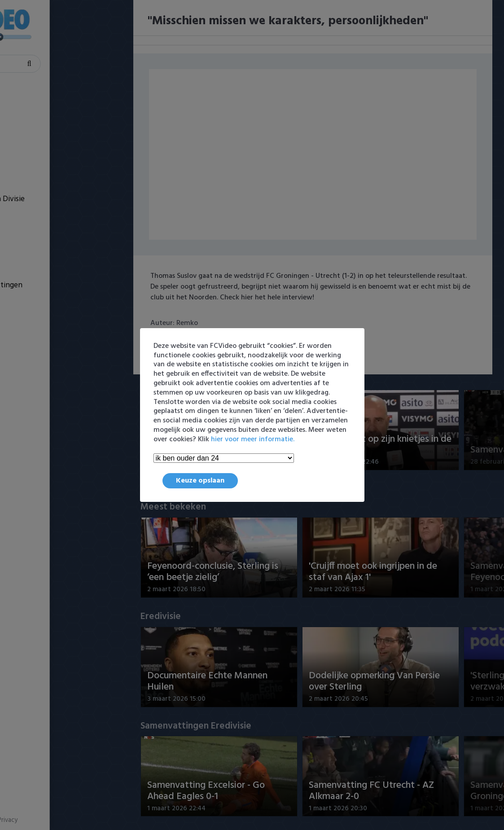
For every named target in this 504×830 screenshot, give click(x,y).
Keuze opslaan (200, 481)
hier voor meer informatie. (253, 439)
